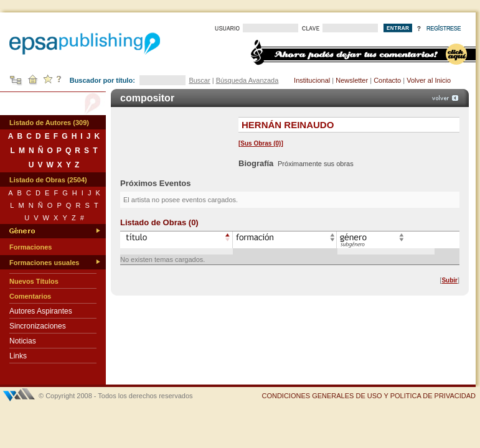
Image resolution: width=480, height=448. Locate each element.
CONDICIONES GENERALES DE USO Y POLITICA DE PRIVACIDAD (369, 396)
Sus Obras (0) (261, 143)
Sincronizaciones (38, 326)
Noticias (23, 341)
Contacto (387, 80)
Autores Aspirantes (41, 311)
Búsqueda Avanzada (247, 80)
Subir (449, 280)
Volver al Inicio (429, 80)
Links (18, 356)
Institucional (312, 80)
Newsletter (352, 80)
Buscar (199, 80)
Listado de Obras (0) (159, 222)
